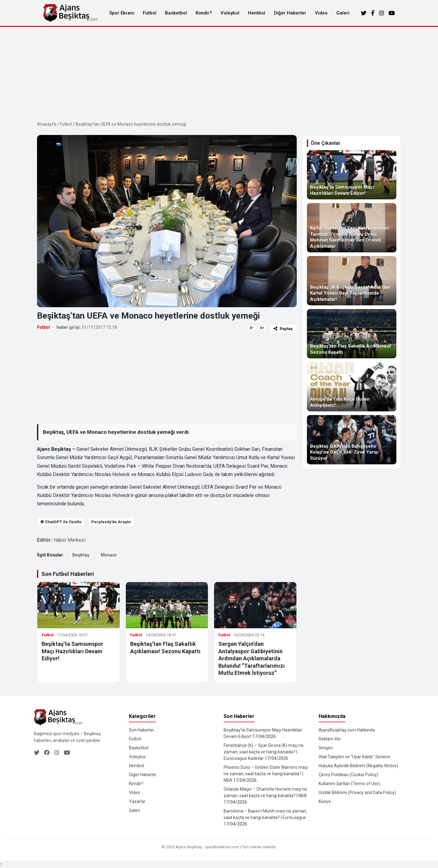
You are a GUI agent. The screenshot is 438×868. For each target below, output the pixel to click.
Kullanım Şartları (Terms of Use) (349, 784)
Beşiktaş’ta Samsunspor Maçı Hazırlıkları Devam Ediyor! (72, 651)
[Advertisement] (219, 73)
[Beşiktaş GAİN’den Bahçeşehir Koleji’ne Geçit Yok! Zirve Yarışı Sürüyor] (352, 440)
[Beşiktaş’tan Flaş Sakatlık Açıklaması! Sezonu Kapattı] (352, 334)
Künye (325, 801)
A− (252, 328)
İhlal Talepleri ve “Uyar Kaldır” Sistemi (354, 757)
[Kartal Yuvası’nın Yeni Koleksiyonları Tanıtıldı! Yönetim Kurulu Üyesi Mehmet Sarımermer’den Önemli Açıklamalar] (352, 228)
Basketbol (176, 13)
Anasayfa (47, 124)
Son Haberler (142, 730)
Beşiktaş (81, 555)
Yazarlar (137, 801)
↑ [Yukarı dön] (1, 864)
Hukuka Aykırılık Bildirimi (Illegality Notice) (358, 766)
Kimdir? (204, 13)
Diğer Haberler (290, 13)
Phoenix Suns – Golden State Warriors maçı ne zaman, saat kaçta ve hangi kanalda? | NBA (266, 774)
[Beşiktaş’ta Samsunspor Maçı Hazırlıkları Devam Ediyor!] (352, 175)
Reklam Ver (330, 739)
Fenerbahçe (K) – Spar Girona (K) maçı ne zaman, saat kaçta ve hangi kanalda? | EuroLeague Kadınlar (264, 752)
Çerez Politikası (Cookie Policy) (348, 775)
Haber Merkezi (69, 540)
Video (321, 13)
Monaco (109, 555)
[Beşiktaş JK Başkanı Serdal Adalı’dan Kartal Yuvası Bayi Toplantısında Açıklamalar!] (352, 281)
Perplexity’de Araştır (111, 522)
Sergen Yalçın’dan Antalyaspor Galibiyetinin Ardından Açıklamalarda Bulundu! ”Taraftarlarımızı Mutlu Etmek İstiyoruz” (252, 658)
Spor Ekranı (122, 13)
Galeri (343, 13)
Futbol (150, 13)
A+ (262, 328)
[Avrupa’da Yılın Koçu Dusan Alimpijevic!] (352, 387)
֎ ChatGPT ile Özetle (61, 522)
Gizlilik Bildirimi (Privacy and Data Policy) (357, 793)
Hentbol (257, 13)
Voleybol (230, 13)
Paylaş (283, 329)
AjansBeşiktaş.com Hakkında (347, 730)
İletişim (326, 748)
